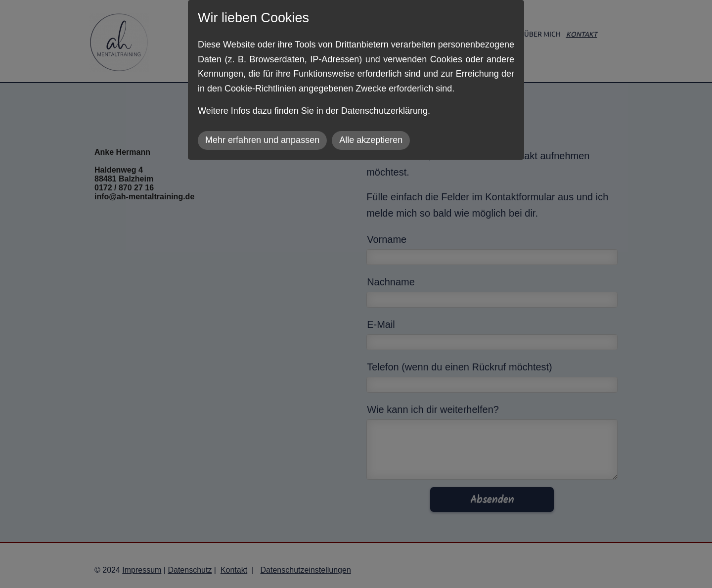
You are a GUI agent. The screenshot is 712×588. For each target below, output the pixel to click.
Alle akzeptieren (371, 140)
